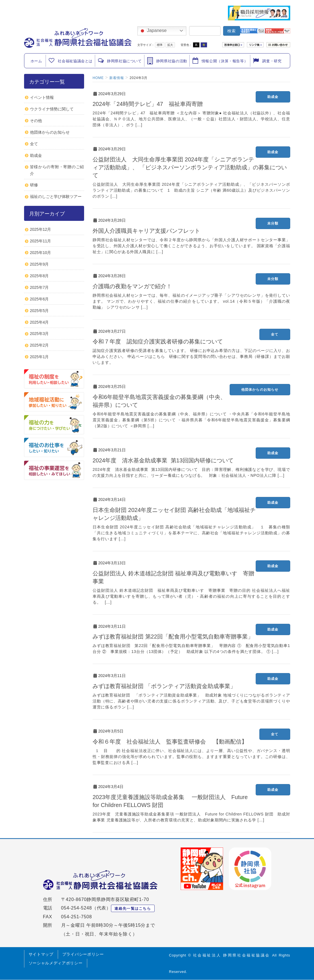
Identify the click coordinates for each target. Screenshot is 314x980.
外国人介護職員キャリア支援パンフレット (146, 231)
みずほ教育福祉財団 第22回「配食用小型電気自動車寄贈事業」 (173, 637)
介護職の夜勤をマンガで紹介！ (132, 286)
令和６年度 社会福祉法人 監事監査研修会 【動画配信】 (170, 742)
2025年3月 (39, 334)
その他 (36, 121)
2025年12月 (41, 229)
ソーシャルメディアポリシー (56, 963)
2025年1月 (39, 357)
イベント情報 (42, 97)
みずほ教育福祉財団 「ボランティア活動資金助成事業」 (164, 686)
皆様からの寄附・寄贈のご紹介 (57, 170)
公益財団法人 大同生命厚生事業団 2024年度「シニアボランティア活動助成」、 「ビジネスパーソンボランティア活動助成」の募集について (190, 167)
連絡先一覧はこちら (133, 909)
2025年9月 (39, 264)
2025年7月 (39, 287)
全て (275, 334)
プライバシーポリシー (83, 954)
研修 (34, 185)
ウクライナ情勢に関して (52, 109)
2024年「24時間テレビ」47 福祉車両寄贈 (148, 104)
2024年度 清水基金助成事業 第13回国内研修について (163, 460)
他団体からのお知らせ (260, 390)
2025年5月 (39, 311)
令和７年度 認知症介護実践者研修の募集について (158, 341)
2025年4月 (39, 322)
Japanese (153, 31)
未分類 (273, 223)
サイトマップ (41, 954)
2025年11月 (41, 241)
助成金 (273, 97)
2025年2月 (39, 345)
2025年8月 (39, 276)
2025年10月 (41, 253)
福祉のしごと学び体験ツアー (56, 197)
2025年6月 (39, 299)
